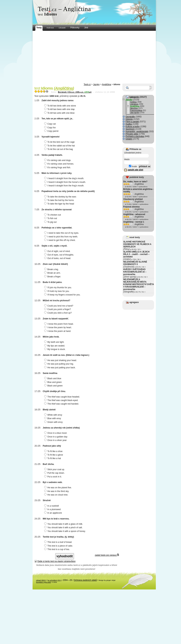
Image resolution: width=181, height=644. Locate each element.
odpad (41, 580)
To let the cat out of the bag (59, 149)
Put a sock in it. (53, 477)
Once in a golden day (56, 437)
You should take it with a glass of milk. (64, 524)
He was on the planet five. (58, 488)
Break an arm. (53, 273)
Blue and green (53, 382)
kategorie (134, 97)
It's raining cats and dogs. (58, 160)
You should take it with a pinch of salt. (64, 528)
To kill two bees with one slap (60, 109)
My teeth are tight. (55, 342)
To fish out (51, 218)
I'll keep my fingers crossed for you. (63, 295)
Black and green (54, 386)
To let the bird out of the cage (60, 142)
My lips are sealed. (55, 346)
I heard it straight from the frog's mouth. (65, 186)
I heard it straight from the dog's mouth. (65, 178)
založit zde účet (135, 170)
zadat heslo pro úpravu (107, 555)
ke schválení (54, 580)
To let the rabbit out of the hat (60, 146)
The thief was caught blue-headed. (62, 397)
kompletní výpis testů (43, 582)
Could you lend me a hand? (59, 306)
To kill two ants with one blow (60, 113)
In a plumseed (53, 509)
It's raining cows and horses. (60, 164)
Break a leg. (52, 269)
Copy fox (50, 128)
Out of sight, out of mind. (58, 251)
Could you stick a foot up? (58, 313)
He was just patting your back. (60, 368)
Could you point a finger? (58, 309)
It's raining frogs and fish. (58, 168)
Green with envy (54, 422)
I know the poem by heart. (58, 327)
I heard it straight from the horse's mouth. (65, 182)
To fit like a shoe (54, 451)
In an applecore (54, 513)
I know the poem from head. (59, 324)
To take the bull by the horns (59, 200)
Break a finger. (53, 277)
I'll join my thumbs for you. (58, 288)
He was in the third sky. (57, 491)
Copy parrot (52, 131)
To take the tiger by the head (60, 204)
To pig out (51, 222)
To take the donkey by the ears (61, 197)
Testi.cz (87, 84)
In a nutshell (52, 506)
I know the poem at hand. (58, 331)
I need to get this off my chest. (60, 240)
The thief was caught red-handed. (62, 404)
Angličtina (107, 84)
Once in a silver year (56, 440)
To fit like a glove (54, 455)
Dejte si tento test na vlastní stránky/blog (56, 561)
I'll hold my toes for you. (57, 291)
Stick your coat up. (55, 469)
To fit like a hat (53, 458)
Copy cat (50, 124)
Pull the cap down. (55, 473)
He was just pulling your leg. (59, 364)
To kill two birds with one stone (60, 106)
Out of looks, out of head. (58, 258)
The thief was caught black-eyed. (62, 400)
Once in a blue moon (56, 433)
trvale (133, 166)
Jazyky (96, 84)
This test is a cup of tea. (57, 549)
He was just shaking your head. (61, 360)
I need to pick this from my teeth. (61, 237)
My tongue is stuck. (55, 349)
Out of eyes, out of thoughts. (60, 255)
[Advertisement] (94, 57)
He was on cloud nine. (57, 495)
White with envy (54, 415)
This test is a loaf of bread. (59, 542)
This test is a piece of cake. (59, 546)
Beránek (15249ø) (75, 92)
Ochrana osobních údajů (85, 580)
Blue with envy (53, 418)
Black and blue (53, 378)
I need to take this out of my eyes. (62, 233)
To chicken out (53, 215)
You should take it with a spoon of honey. (65, 531)
